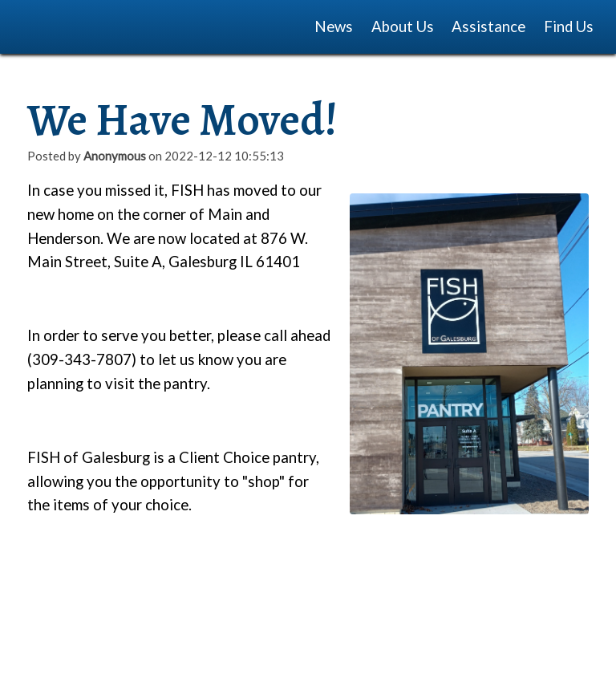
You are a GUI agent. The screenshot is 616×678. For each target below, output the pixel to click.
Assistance (488, 26)
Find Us (569, 26)
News (334, 26)
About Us (403, 26)
